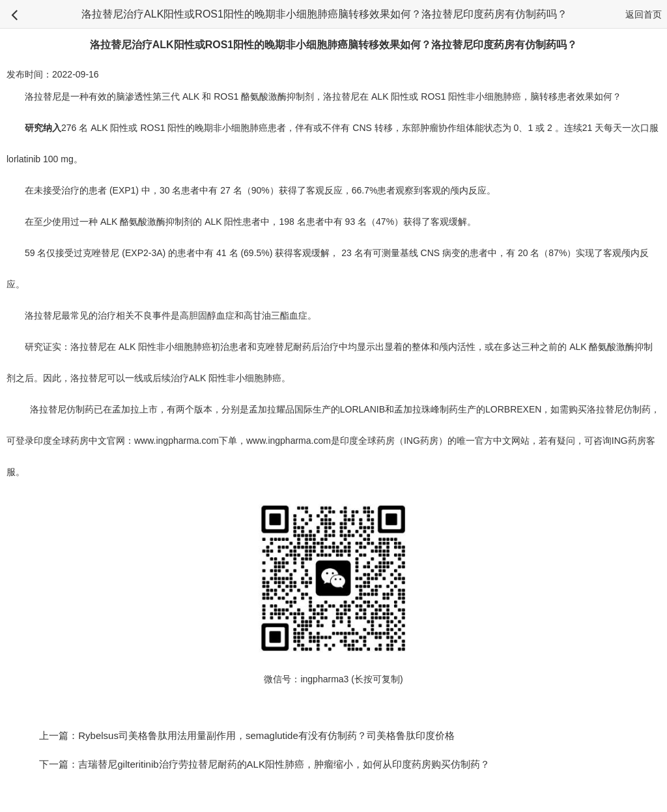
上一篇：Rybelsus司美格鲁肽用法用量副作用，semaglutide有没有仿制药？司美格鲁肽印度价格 (247, 735)
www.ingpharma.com (177, 441)
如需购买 (569, 409)
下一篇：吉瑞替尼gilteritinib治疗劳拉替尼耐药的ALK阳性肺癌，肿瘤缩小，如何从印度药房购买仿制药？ (274, 764)
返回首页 (644, 14)
